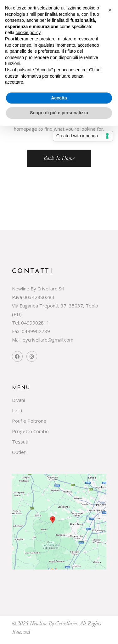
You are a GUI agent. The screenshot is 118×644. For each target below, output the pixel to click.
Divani (18, 400)
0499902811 (35, 323)
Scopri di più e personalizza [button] (59, 113)
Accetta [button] (59, 98)
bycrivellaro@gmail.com (48, 340)
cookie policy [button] (28, 33)
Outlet (19, 452)
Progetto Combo (30, 431)
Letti (17, 410)
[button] (110, 10)
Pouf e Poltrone (29, 421)
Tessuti (20, 442)
